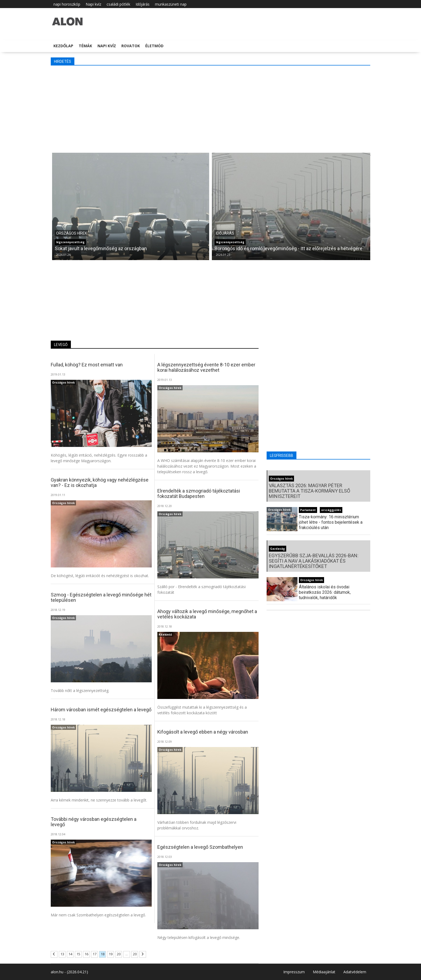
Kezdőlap (63, 46)
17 (95, 954)
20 (119, 954)
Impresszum (294, 972)
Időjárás (143, 4)
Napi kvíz (93, 4)
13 (62, 954)
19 (111, 954)
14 (70, 954)
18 (103, 954)
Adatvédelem (355, 972)
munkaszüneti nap (171, 4)
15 (78, 954)
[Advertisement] (210, 108)
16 (86, 954)
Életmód (154, 46)
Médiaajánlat (324, 972)
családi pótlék (118, 4)
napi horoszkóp (67, 4)
